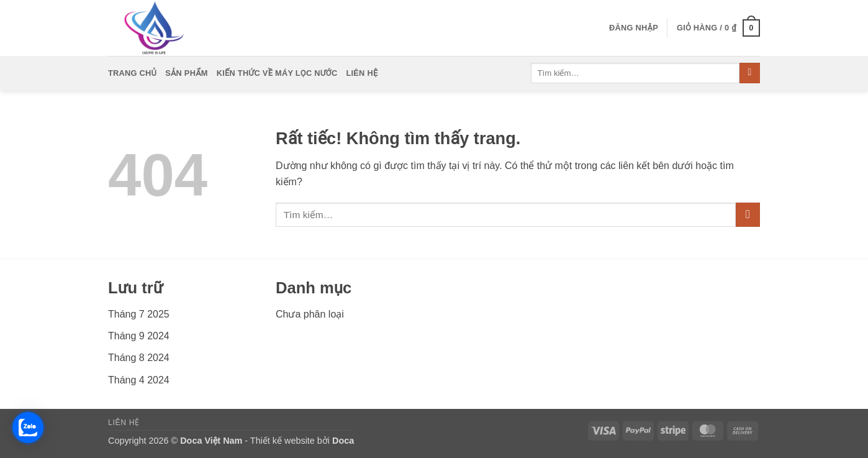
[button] (634, 28)
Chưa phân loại (310, 314)
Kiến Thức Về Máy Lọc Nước (277, 73)
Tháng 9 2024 (139, 336)
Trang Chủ (132, 73)
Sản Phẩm (187, 73)
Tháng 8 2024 (139, 358)
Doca (343, 441)
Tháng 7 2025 (139, 314)
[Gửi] (750, 73)
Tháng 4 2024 (139, 380)
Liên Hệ (362, 73)
